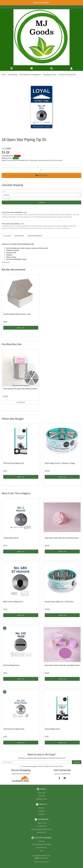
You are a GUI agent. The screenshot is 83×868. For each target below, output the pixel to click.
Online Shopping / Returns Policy (41, 829)
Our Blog (41, 811)
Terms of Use (41, 823)
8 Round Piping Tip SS (52, 729)
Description (7, 236)
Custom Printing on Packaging (42, 844)
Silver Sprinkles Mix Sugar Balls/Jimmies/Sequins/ (20, 389)
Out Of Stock (21, 402)
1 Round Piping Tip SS (11, 538)
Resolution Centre (41, 799)
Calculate (41, 202)
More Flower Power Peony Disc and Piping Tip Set (62, 665)
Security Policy (42, 832)
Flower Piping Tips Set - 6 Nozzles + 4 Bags (60, 463)
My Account (41, 793)
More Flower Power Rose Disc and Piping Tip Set (62, 538)
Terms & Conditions (44, 766)
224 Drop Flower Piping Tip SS (14, 729)
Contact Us (42, 814)
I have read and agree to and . (42, 766)
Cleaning (42, 841)
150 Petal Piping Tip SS (11, 665)
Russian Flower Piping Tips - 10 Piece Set (59, 602)
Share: (7, 148)
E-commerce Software (39, 862)
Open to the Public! (41, 2)
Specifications (19, 236)
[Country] (41, 195)
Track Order (41, 796)
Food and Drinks (41, 847)
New (41, 851)
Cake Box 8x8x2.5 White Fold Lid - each (17, 314)
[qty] (41, 191)
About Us (41, 808)
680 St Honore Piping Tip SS (13, 602)
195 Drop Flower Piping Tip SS (14, 463)
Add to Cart (42, 175)
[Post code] (41, 199)
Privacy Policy (58, 766)
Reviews (35, 236)
